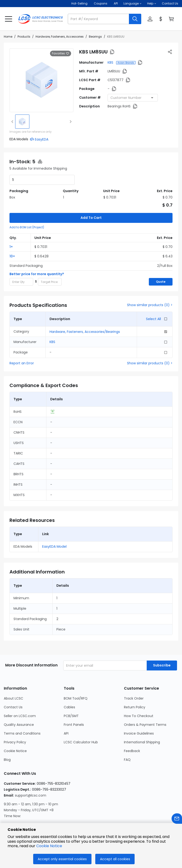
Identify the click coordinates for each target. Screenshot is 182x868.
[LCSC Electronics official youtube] (59, 817)
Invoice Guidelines (139, 710)
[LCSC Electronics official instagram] (7, 817)
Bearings (95, 37)
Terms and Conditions (22, 710)
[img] (22, 122)
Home (8, 37)
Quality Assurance (19, 701)
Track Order (134, 675)
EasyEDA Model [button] (54, 523)
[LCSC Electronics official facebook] (20, 817)
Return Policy (135, 684)
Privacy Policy (15, 719)
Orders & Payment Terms (145, 701)
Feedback (132, 727)
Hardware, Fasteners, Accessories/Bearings (85, 308)
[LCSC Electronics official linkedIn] (33, 817)
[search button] (135, 19)
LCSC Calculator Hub (81, 719)
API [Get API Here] (116, 3)
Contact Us (170, 3)
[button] (132, 4)
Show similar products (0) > (150, 282)
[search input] (99, 19)
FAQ (127, 736)
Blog (7, 736)
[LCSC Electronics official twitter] (46, 817)
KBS (111, 62)
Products (24, 37)
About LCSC (14, 675)
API (66, 710)
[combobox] (133, 98)
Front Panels (74, 701)
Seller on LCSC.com (20, 692)
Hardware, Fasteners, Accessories (60, 37)
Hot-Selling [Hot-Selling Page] (80, 3)
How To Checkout (139, 692)
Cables (69, 684)
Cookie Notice (15, 727)
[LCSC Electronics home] (41, 19)
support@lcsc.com (31, 772)
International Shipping (142, 719)
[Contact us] (177, 819)
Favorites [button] (61, 53)
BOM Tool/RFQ (76, 675)
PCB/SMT (71, 692)
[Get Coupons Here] (101, 4)
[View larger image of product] (41, 80)
